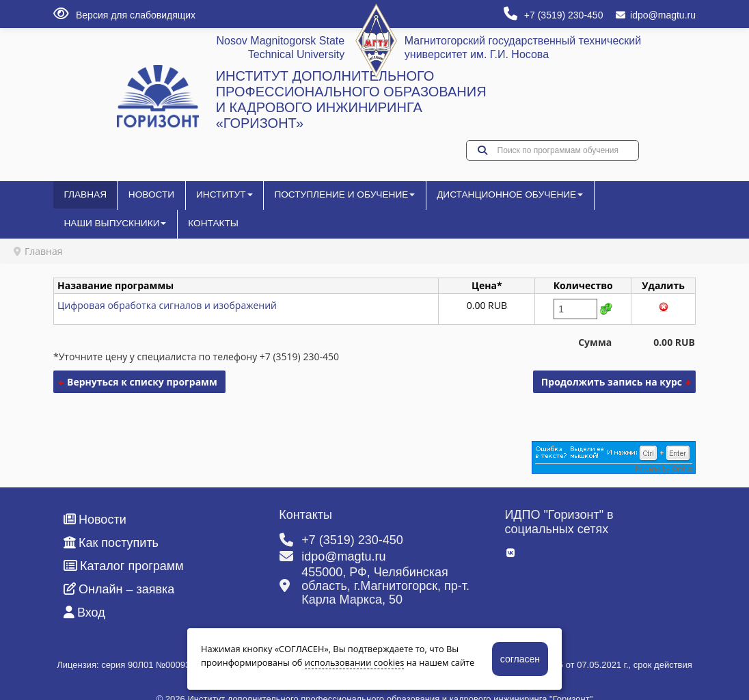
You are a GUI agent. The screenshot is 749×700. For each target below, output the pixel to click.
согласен (520, 659)
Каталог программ (124, 550)
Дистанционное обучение (447, 200)
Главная (83, 200)
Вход (84, 596)
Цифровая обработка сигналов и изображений (167, 289)
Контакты (653, 200)
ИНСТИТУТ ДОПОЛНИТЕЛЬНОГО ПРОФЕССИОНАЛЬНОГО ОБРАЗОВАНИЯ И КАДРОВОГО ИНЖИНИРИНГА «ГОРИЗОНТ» (351, 99)
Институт (209, 200)
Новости (143, 200)
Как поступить (111, 526)
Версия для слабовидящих (124, 15)
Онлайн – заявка (119, 573)
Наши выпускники (568, 200)
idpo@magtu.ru (656, 15)
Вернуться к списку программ (142, 365)
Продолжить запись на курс (612, 365)
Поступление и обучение (311, 200)
